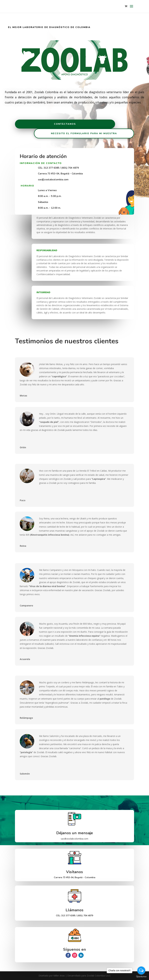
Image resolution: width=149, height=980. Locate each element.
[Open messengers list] (141, 971)
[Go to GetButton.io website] (141, 977)
